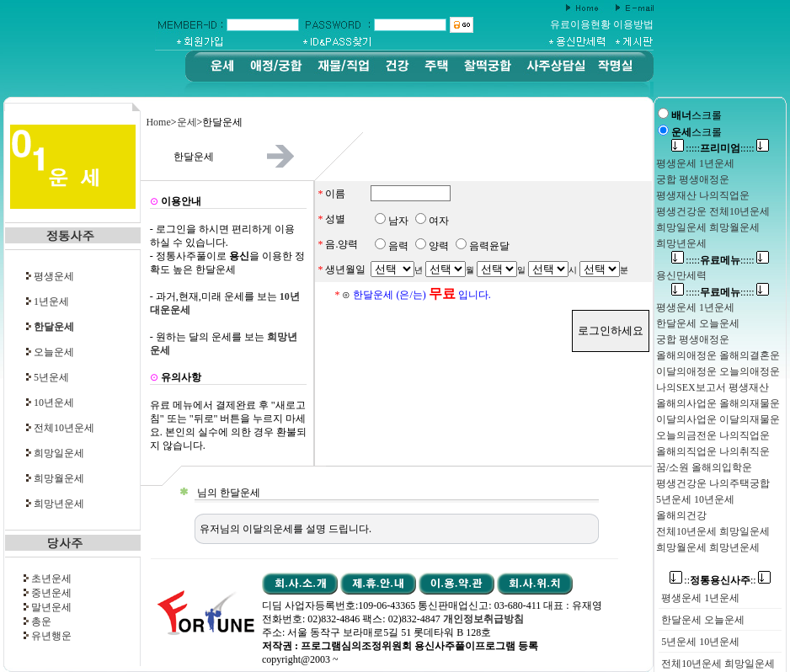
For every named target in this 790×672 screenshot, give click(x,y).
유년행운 (51, 636)
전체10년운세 (64, 428)
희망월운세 (59, 478)
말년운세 (51, 607)
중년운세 (51, 593)
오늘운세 (54, 352)
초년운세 (51, 579)
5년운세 (51, 377)
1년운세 (51, 301)
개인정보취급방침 (483, 619)
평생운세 (54, 276)
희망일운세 (59, 453)
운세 (187, 122)
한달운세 (681, 620)
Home (158, 122)
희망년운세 (59, 504)
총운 (41, 621)
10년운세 (54, 403)
